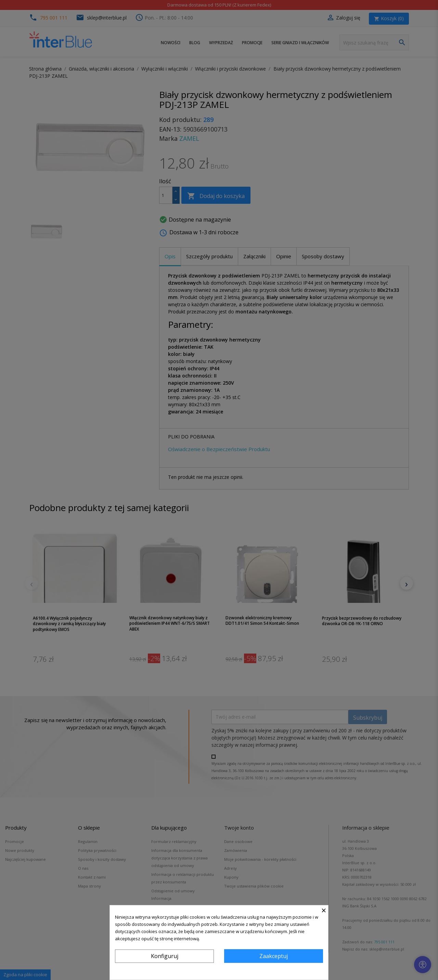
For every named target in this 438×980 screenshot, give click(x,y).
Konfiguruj (165, 956)
